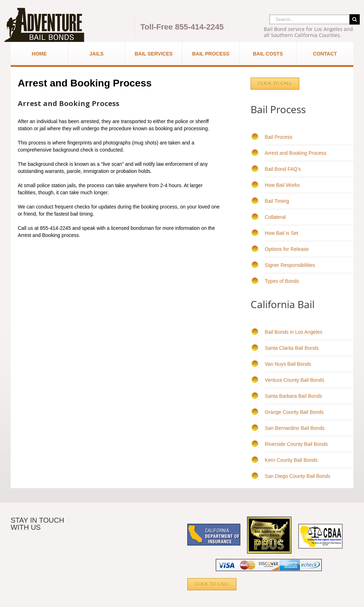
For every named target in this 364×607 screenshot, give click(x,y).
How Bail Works (282, 185)
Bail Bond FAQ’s (283, 169)
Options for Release (287, 249)
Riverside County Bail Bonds (296, 444)
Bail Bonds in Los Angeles (294, 332)
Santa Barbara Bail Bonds (293, 396)
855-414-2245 (199, 27)
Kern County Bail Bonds (291, 460)
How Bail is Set (282, 233)
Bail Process (279, 137)
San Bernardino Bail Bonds (295, 428)
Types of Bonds (282, 281)
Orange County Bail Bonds (294, 412)
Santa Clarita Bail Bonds (292, 348)
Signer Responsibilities (290, 265)
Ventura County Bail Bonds (295, 380)
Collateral (275, 217)
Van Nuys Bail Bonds (288, 364)
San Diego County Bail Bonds (298, 476)
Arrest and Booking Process (296, 153)
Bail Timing (277, 201)
